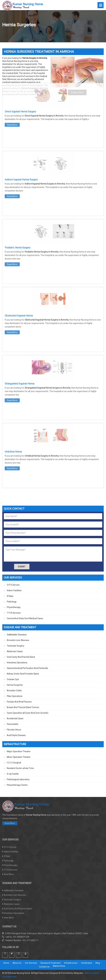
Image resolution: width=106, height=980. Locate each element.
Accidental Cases (15, 718)
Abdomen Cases (15, 651)
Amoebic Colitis (14, 691)
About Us (17, 963)
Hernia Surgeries (15, 685)
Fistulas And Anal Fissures (19, 702)
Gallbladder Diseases (17, 635)
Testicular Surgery (16, 646)
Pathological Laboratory (18, 779)
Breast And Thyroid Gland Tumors (23, 707)
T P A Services (14, 613)
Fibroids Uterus (14, 730)
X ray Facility (13, 774)
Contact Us (44, 967)
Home (6, 963)
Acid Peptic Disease (16, 735)
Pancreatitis (13, 724)
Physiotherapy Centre (17, 785)
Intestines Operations (17, 663)
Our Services (31, 963)
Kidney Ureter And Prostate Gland (23, 674)
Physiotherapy (14, 607)
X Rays (10, 596)
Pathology (12, 602)
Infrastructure (71, 963)
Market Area (59, 966)
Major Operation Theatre (19, 751)
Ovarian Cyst (13, 679)
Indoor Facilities (14, 590)
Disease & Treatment (51, 963)
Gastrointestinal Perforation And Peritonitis (27, 668)
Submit (22, 567)
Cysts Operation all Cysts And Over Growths (28, 713)
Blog (98, 963)
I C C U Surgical (14, 763)
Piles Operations (15, 696)
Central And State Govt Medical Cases (25, 618)
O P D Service (13, 585)
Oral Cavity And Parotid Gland (21, 657)
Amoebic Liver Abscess (18, 640)
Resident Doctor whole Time (20, 768)
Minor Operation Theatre (19, 757)
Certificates (87, 963)
